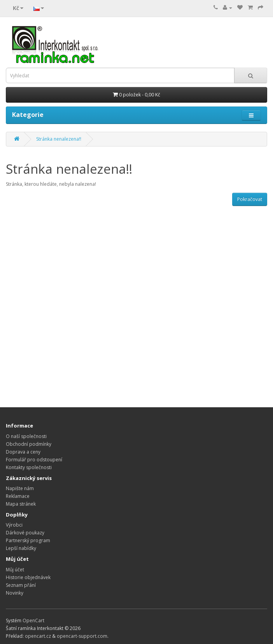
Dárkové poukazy (25, 533)
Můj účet (15, 570)
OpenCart (33, 620)
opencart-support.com (82, 636)
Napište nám (20, 488)
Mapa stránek (21, 504)
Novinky (15, 593)
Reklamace (18, 496)
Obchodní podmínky (29, 444)
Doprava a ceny (23, 452)
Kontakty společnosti (29, 467)
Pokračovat (250, 199)
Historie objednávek (28, 577)
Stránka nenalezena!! (59, 139)
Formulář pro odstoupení (34, 460)
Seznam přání (21, 585)
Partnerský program (28, 540)
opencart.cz (38, 636)
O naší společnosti (26, 436)
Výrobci (14, 525)
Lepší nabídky (21, 548)
